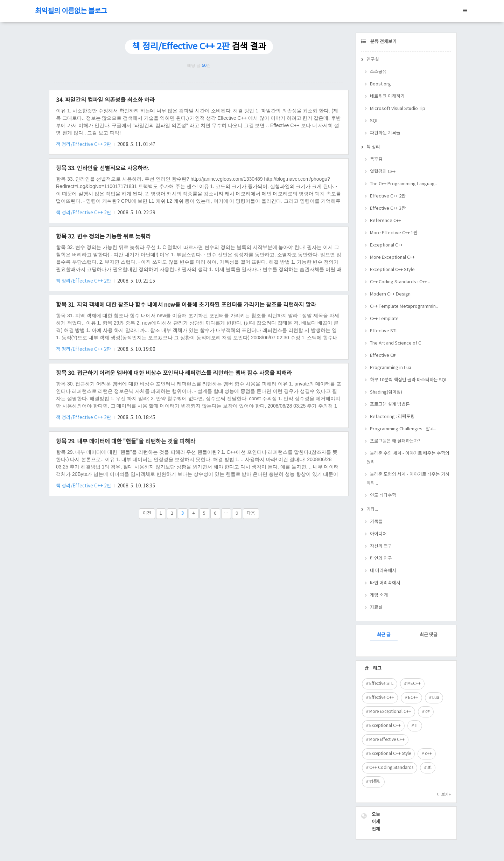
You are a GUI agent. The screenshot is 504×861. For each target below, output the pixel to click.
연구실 (373, 60)
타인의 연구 (381, 559)
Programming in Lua (391, 368)
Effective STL (384, 331)
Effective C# (383, 356)
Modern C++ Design (390, 294)
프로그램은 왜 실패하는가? (395, 441)
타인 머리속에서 (385, 583)
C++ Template (384, 319)
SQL (374, 121)
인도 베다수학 (383, 496)
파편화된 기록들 (385, 133)
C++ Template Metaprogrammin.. (404, 307)
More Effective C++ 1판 (394, 233)
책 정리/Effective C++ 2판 (84, 145)
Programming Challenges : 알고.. (403, 429)
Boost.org (380, 84)
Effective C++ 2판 (388, 196)
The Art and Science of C (395, 343)
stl (429, 768)
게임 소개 (379, 595)
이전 (147, 513)
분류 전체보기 (383, 42)
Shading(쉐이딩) (386, 392)
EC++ (413, 698)
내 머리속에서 (383, 571)
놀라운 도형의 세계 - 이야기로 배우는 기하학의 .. (408, 479)
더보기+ (444, 795)
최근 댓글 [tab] (429, 635)
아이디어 (378, 534)
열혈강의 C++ (383, 172)
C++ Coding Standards (391, 768)
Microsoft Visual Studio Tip (398, 109)
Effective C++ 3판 (388, 209)
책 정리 (373, 147)
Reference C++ (386, 221)
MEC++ (414, 684)
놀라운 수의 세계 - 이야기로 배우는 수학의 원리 (408, 458)
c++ (428, 754)
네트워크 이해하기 (387, 96)
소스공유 (378, 72)
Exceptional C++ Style (392, 270)
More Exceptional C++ (392, 258)
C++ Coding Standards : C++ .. (400, 282)
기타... (372, 510)
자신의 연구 (381, 546)
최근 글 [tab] (384, 635)
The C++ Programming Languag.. (403, 184)
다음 (251, 513)
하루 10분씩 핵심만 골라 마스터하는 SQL (409, 380)
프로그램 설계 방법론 (390, 405)
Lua (436, 698)
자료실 (376, 608)
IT (416, 726)
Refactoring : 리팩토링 (392, 417)
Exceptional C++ (386, 245)
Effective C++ (382, 698)
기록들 (376, 522)
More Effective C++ (387, 740)
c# (428, 712)
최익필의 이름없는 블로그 (71, 11)
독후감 (376, 159)
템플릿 (375, 782)
